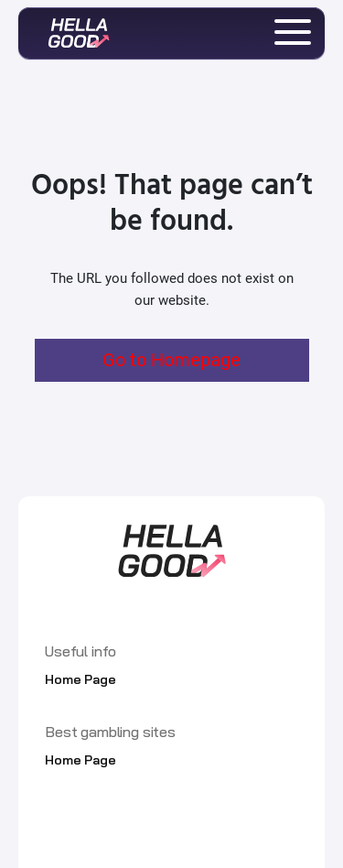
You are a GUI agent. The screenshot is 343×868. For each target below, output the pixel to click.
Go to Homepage (171, 360)
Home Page (80, 679)
